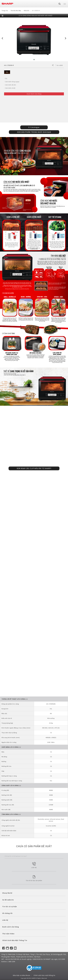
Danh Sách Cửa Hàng (34, 94)
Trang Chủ (5, 11)
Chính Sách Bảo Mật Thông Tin (15, 940)
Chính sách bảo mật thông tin (44, 975)
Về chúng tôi (7, 913)
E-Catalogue (34, 127)
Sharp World (7, 893)
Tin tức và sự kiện (10, 907)
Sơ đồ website (8, 900)
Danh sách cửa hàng (11, 927)
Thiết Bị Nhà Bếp (16, 11)
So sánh (60, 65)
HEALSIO (27, 11)
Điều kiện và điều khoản (22, 975)
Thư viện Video (8, 934)
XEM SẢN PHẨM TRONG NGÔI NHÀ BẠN (34, 132)
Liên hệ (5, 920)
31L (7, 72)
